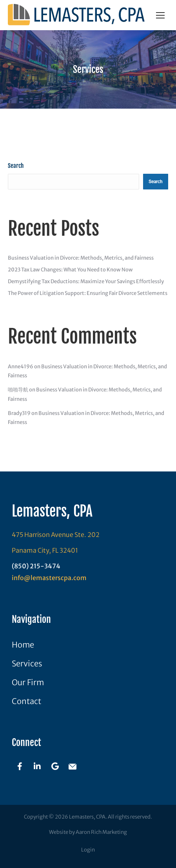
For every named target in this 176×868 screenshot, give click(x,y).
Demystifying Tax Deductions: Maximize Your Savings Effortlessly (86, 281)
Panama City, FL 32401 (45, 550)
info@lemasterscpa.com (49, 578)
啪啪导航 (18, 390)
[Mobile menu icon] (160, 15)
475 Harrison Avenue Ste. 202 (56, 535)
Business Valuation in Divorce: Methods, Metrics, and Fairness (81, 258)
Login (88, 850)
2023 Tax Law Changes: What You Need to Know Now (70, 270)
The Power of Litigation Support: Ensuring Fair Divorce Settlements (88, 293)
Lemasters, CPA (52, 511)
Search (16, 166)
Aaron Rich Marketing (101, 832)
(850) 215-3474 (36, 566)
